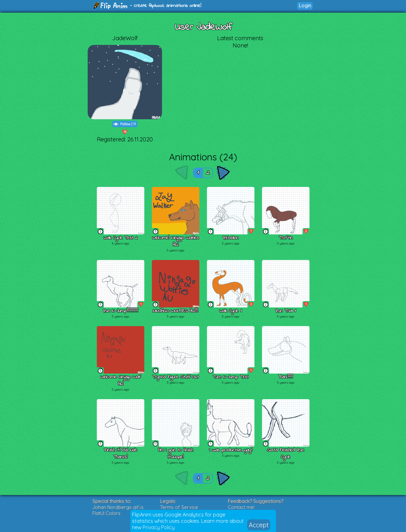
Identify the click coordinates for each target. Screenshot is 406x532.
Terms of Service (179, 507)
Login (305, 6)
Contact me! (241, 507)
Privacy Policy (159, 527)
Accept (259, 525)
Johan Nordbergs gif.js (118, 507)
